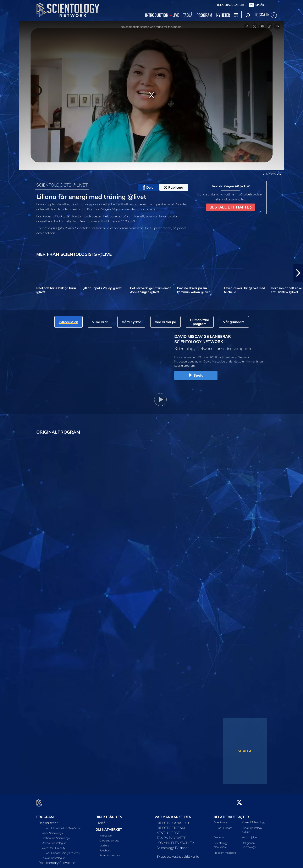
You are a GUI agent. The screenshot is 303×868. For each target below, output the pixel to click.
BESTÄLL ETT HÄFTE (230, 207)
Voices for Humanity (54, 845)
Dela (148, 187)
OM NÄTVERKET (109, 827)
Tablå (101, 820)
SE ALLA (245, 751)
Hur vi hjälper (250, 835)
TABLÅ (188, 15)
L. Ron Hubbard (223, 825)
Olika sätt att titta (109, 838)
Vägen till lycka (53, 216)
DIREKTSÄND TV (109, 814)
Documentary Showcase (57, 860)
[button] (298, 273)
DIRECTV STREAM (171, 825)
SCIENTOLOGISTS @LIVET (62, 185)
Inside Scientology (52, 830)
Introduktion (106, 833)
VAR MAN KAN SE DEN (173, 814)
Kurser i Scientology (254, 820)
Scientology (221, 820)
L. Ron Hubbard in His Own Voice (61, 826)
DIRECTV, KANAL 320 (173, 820)
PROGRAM (204, 15)
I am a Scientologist (53, 855)
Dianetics (219, 835)
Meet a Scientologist (54, 840)
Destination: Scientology (56, 835)
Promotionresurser (110, 853)
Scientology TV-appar (173, 845)
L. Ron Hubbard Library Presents (61, 850)
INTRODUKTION (157, 15)
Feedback (105, 848)
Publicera (174, 187)
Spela (196, 375)
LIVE (176, 15)
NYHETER (223, 15)
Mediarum (105, 843)
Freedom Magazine (225, 850)
